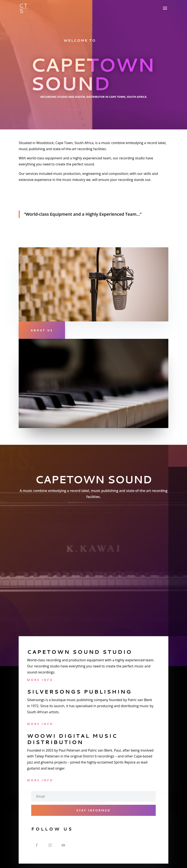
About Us (42, 330)
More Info (40, 680)
